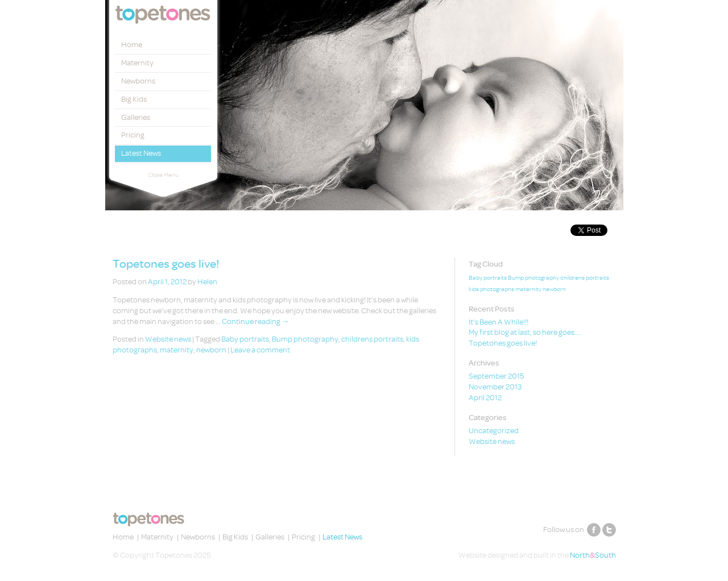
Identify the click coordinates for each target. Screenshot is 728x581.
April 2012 (485, 398)
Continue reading (256, 321)
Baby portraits (245, 339)
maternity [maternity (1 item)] (528, 289)
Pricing (133, 135)
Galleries (136, 117)
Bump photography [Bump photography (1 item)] (533, 278)
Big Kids (134, 99)
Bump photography (305, 339)
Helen (207, 282)
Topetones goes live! (166, 264)
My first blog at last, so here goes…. (525, 332)
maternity (177, 350)
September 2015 (496, 376)
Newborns (138, 81)
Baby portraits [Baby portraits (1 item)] (488, 278)
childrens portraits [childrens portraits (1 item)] (585, 278)
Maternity (137, 63)
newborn (211, 350)
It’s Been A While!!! (499, 322)
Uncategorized (494, 431)
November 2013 (495, 387)
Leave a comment (260, 350)
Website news (168, 339)
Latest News (141, 153)
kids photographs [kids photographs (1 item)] (491, 289)
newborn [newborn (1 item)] (554, 289)
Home (132, 45)
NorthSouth (593, 555)
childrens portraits (372, 339)
